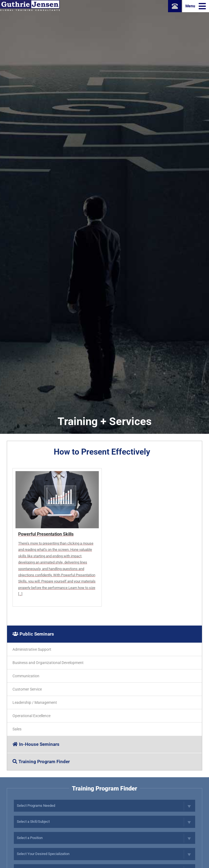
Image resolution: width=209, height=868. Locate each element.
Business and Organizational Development (48, 663)
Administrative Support (32, 649)
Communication (26, 676)
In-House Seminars (36, 744)
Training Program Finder (41, 762)
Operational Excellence (31, 716)
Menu (196, 6)
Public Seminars (33, 634)
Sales (17, 729)
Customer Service (27, 689)
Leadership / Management (35, 702)
